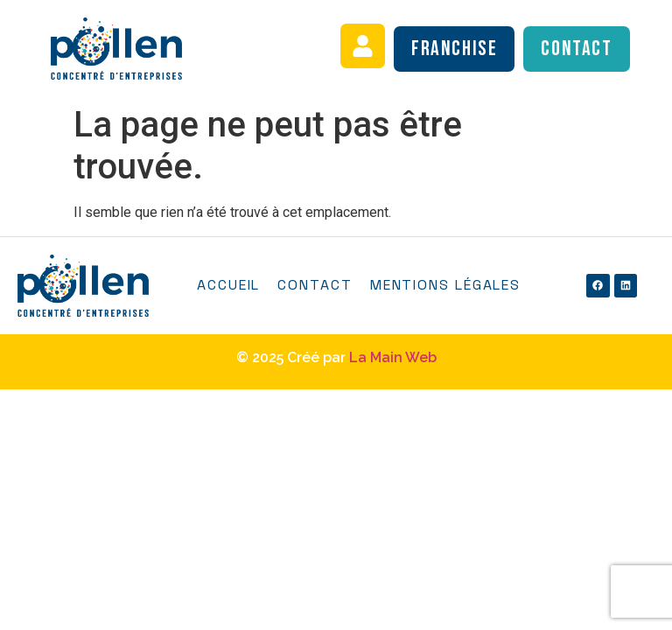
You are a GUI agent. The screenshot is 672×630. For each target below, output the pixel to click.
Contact (315, 285)
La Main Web (393, 357)
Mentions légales (445, 285)
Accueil (228, 285)
